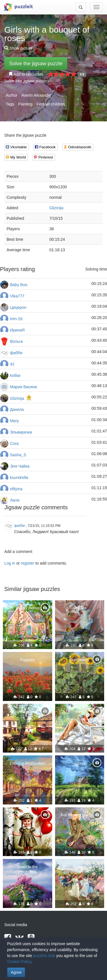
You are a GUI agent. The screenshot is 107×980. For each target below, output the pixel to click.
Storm (79, 763)
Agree (16, 972)
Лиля (15, 500)
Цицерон (18, 307)
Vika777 (17, 296)
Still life (80, 608)
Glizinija (56, 208)
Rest (79, 711)
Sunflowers (79, 660)
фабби (16, 353)
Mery (14, 421)
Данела (17, 409)
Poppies (28, 660)
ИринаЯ (17, 330)
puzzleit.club (44, 956)
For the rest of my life (79, 815)
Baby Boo (19, 285)
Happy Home (27, 608)
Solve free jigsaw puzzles (27, 81)
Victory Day (28, 815)
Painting (25, 104)
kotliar (15, 375)
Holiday (79, 867)
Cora (14, 443)
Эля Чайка (20, 466)
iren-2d (16, 319)
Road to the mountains (27, 869)
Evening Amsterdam (28, 763)
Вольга (16, 341)
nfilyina (16, 489)
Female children (51, 104)
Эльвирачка (21, 432)
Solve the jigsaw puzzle (36, 64)
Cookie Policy (19, 962)
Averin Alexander (37, 95)
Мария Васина (23, 387)
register (28, 563)
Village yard (28, 711)
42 (12, 364)
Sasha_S (18, 455)
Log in (10, 563)
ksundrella (19, 478)
